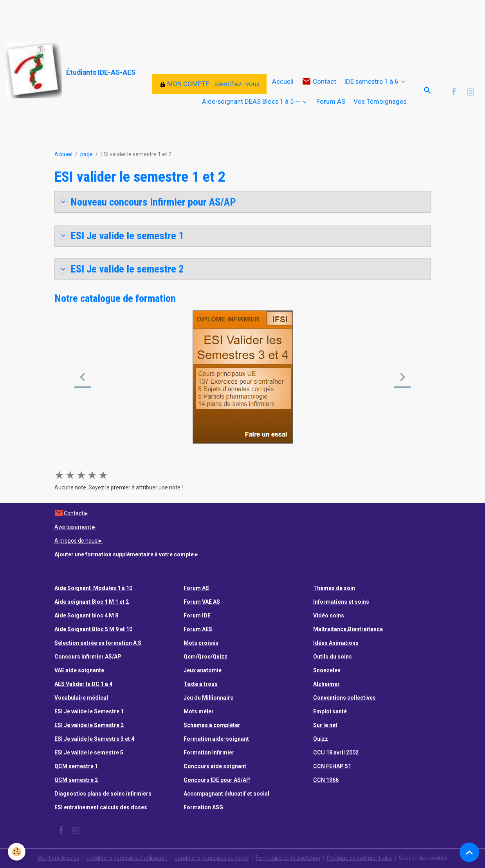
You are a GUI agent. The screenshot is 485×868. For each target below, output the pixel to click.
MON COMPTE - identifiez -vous (209, 84)
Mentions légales (59, 858)
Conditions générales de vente (212, 858)
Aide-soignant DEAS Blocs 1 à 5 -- (252, 101)
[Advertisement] (142, 18)
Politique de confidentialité (360, 858)
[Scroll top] (469, 852)
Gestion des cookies (423, 858)
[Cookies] (17, 852)
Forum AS (331, 101)
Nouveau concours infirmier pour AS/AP (147, 202)
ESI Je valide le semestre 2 (121, 269)
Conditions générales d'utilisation (127, 858)
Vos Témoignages (380, 101)
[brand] (51, 71)
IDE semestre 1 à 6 (372, 81)
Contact (319, 82)
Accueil (283, 81)
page (87, 154)
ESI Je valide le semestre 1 (121, 235)
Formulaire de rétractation (288, 858)
